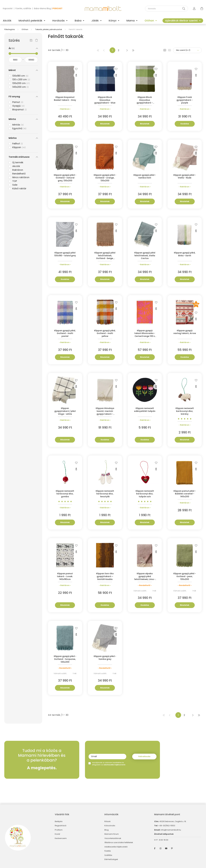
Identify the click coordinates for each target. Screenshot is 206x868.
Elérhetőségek (111, 859)
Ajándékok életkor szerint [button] (182, 21)
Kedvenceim (61, 838)
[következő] (127, 50)
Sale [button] (15, 185)
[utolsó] (133, 50)
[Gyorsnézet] (76, 75)
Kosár (58, 834)
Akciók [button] (16, 166)
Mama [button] (131, 21)
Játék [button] (95, 21)
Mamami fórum (112, 834)
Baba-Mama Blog (42, 9)
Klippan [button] (19, 147)
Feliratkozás (144, 756)
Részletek (65, 124)
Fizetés (108, 851)
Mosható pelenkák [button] (31, 21)
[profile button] (194, 9)
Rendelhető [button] (19, 174)
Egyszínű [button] (19, 128)
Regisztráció (61, 826)
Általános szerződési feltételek (119, 843)
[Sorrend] (187, 50)
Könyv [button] (113, 21)
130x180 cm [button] (20, 76)
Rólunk (108, 821)
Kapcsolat (8, 9)
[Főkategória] (10, 29)
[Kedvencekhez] (76, 69)
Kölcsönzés (110, 826)
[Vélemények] (185, 419)
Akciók (7, 21)
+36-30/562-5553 (167, 826)
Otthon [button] (150, 21)
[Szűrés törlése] (37, 40)
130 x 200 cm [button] (21, 79)
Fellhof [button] (18, 144)
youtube (166, 848)
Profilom (59, 830)
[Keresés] (167, 9)
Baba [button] (78, 21)
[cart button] (202, 9)
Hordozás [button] (59, 21)
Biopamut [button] (20, 110)
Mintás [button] (18, 125)
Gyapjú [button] (18, 106)
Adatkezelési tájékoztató (116, 847)
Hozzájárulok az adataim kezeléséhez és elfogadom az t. (109, 764)
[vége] (31, 60)
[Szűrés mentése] (31, 40)
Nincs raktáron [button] (21, 177)
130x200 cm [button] (21, 83)
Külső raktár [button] (19, 189)
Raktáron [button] (18, 170)
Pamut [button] (18, 102)
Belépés (59, 821)
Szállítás (108, 855)
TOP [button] (15, 181)
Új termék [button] (18, 162)
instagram (161, 848)
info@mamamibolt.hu (171, 830)
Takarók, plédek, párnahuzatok (48, 29)
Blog (107, 830)
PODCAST (57, 9)
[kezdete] (15, 60)
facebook (155, 848)
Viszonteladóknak (113, 838)
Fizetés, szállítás (23, 9)
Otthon (25, 29)
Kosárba (185, 124)
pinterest (172, 848)
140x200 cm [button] (21, 87)
